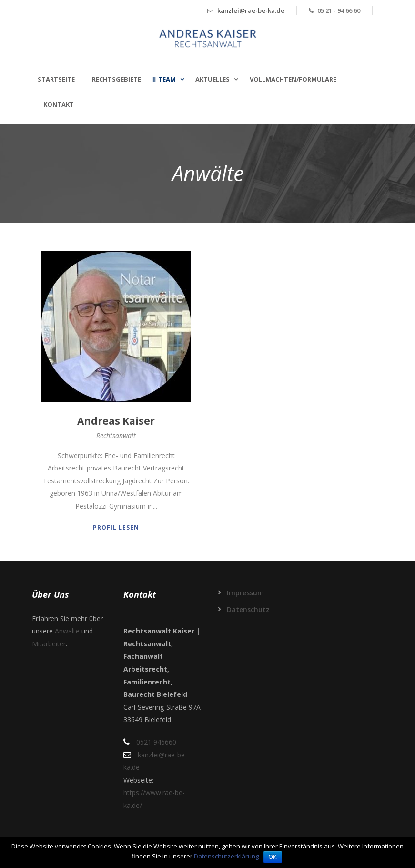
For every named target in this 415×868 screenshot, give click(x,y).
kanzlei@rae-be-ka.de (251, 10)
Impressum (245, 593)
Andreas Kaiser (116, 421)
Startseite (56, 79)
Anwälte (67, 631)
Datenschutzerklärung (226, 856)
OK (273, 857)
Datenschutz (248, 609)
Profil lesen (116, 527)
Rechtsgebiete (116, 79)
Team (167, 79)
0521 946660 (156, 742)
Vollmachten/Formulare (293, 79)
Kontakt (59, 104)
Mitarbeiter (49, 644)
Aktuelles (213, 79)
